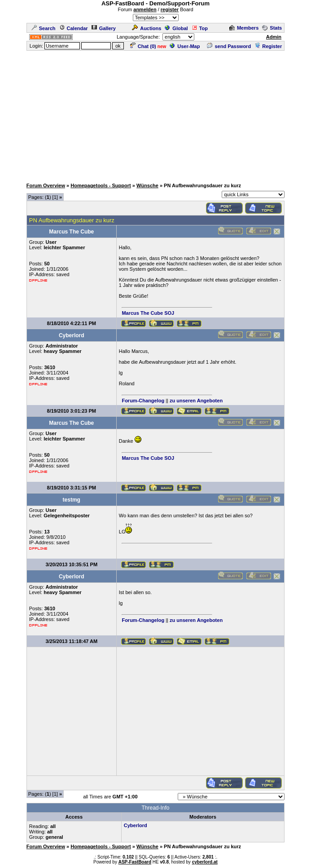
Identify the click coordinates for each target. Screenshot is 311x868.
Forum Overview (46, 185)
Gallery (104, 28)
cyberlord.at (205, 862)
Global (176, 28)
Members (244, 28)
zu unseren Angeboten (196, 401)
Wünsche (147, 185)
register (170, 9)
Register (268, 46)
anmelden (145, 9)
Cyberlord (136, 825)
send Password (229, 46)
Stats (272, 28)
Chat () (143, 46)
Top (200, 28)
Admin (274, 37)
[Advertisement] (157, 115)
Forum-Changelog (143, 401)
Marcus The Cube (142, 313)
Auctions (147, 28)
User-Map (185, 46)
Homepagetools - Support (101, 185)
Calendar (74, 28)
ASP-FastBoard (135, 862)
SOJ (169, 313)
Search (44, 28)
